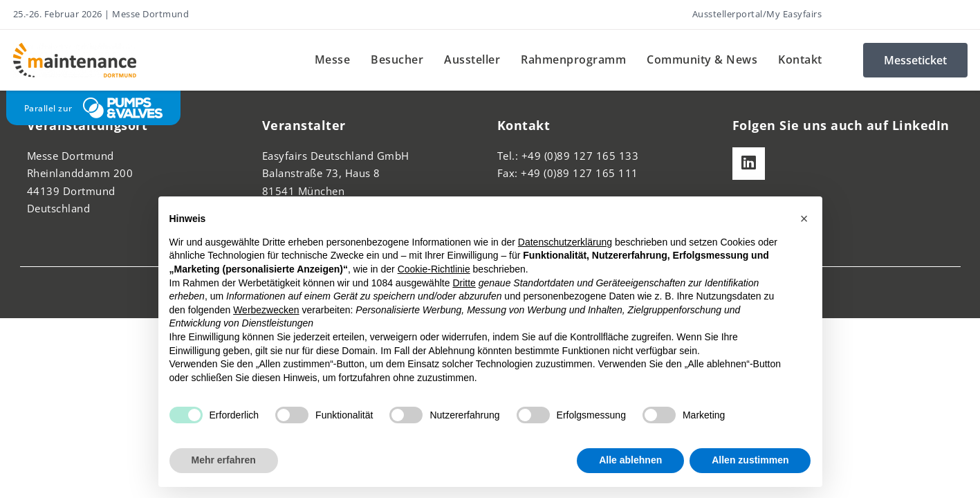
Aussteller (472, 59)
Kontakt (800, 59)
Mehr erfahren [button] (224, 460)
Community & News (702, 59)
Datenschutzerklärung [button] (565, 242)
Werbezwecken (266, 310)
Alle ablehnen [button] (630, 460)
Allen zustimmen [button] (750, 460)
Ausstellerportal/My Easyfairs (757, 14)
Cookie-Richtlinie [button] (434, 269)
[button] (804, 219)
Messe (333, 59)
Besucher (397, 59)
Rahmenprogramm (573, 59)
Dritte (464, 283)
